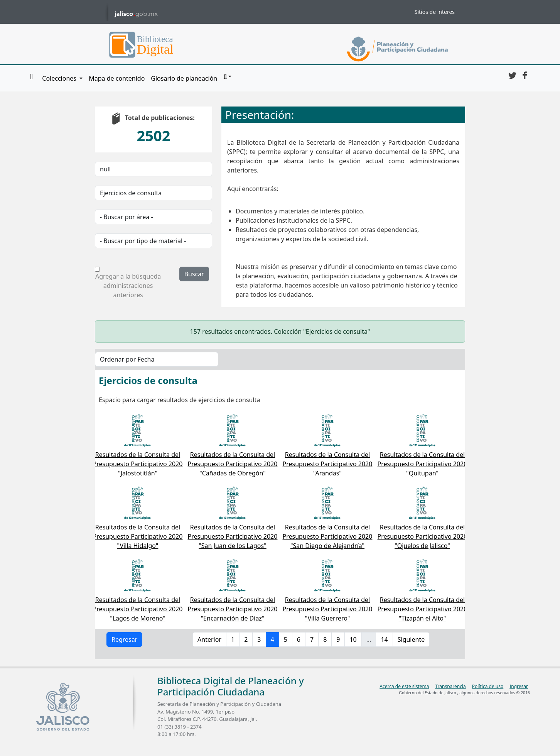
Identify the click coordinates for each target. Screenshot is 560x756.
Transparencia (450, 686)
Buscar (194, 274)
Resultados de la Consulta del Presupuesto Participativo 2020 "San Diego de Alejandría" (328, 536)
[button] (227, 77)
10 (353, 639)
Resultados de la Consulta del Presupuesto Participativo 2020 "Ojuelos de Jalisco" (423, 536)
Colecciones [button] (60, 78)
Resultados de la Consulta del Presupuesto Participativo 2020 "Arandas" (328, 464)
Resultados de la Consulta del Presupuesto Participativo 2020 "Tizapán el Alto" (423, 609)
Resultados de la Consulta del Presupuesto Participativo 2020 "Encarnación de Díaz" (233, 609)
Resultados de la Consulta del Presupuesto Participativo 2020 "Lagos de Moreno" (138, 609)
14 (384, 639)
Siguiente (411, 639)
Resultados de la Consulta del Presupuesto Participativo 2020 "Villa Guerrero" (328, 609)
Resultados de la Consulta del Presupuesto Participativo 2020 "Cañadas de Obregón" (233, 464)
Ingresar (519, 686)
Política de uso (488, 686)
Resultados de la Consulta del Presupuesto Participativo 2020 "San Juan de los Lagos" (233, 536)
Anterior (209, 639)
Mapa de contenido (117, 78)
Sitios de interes (435, 12)
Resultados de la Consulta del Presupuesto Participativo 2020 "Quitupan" (423, 464)
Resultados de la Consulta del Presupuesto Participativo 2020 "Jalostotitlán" (138, 464)
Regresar (124, 639)
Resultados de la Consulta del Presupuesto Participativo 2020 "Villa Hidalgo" (138, 536)
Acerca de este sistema (404, 686)
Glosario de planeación (184, 78)
